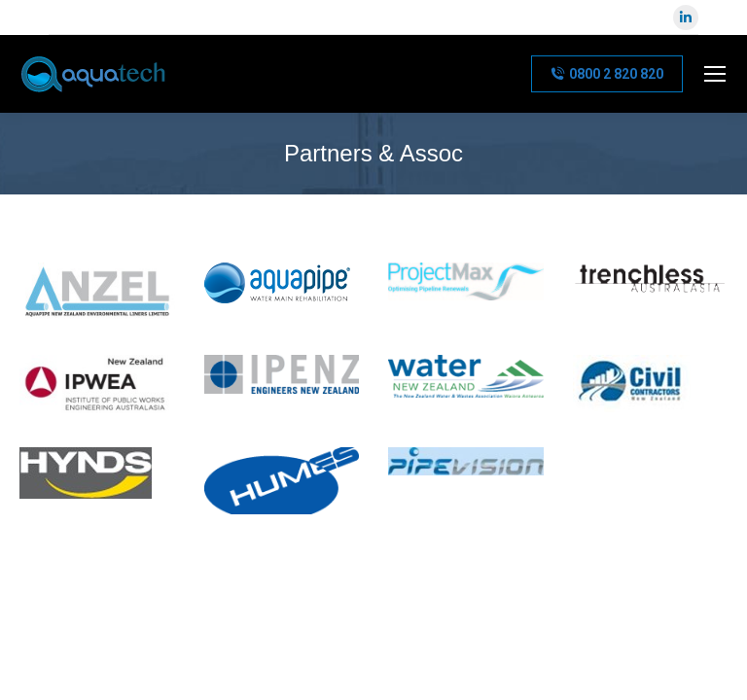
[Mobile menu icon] (715, 74)
